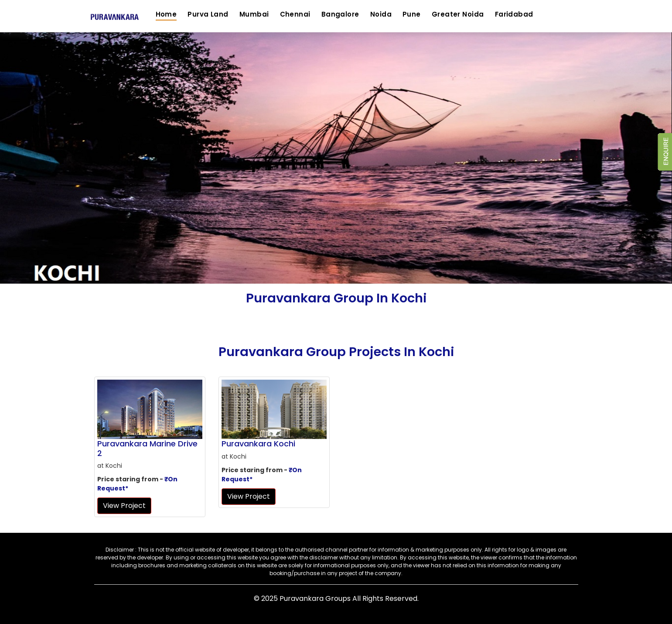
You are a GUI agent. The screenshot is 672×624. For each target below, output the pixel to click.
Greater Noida (458, 14)
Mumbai (254, 14)
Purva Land (208, 14)
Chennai (295, 14)
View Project (124, 506)
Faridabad (514, 14)
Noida (381, 14)
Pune (412, 14)
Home (166, 14)
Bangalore (340, 14)
